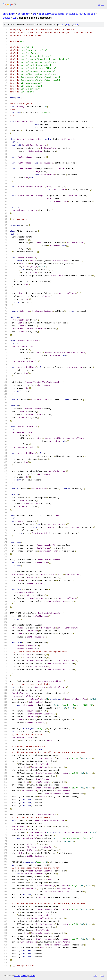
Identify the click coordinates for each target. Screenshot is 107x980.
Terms (32, 976)
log (68, 24)
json (102, 975)
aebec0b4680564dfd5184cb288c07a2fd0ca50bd (67, 14)
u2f (15, 18)
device (7, 18)
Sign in (101, 4)
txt (95, 975)
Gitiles (17, 976)
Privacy (25, 976)
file (60, 24)
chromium (9, 14)
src (34, 14)
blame (76, 24)
